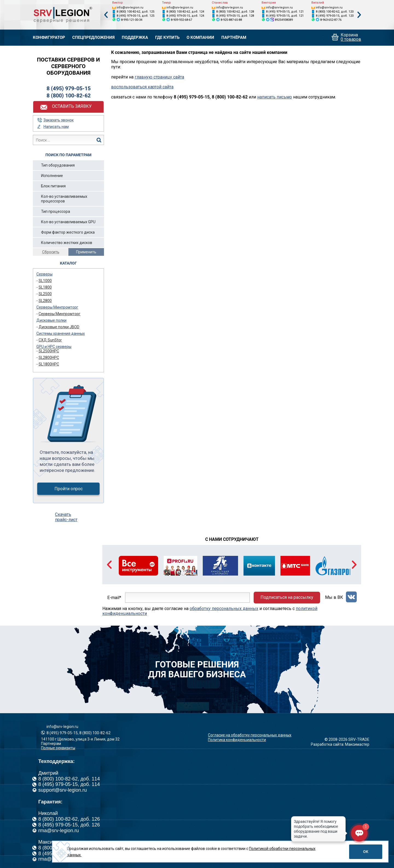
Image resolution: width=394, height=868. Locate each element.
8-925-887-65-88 (231, 20)
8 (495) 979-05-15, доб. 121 (285, 12)
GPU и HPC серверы (54, 347)
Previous (106, 15)
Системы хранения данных (61, 333)
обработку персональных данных (224, 609)
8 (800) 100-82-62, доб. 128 (235, 12)
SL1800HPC (49, 364)
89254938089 (284, 20)
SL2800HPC (49, 358)
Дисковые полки (51, 320)
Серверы (44, 274)
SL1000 (45, 281)
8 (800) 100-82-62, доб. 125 (135, 12)
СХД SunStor (50, 340)
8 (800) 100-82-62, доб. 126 (69, 819)
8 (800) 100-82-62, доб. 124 (185, 12)
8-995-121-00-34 (132, 20)
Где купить (167, 38)
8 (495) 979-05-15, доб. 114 (69, 784)
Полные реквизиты (58, 748)
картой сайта (161, 87)
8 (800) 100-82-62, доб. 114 (69, 779)
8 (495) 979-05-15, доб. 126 (69, 825)
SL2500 (45, 294)
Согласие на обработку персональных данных (250, 735)
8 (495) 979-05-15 (69, 88)
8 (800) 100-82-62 (69, 95)
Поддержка (135, 38)
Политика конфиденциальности (237, 740)
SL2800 (45, 301)
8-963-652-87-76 (331, 20)
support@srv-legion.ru (63, 790)
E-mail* (114, 597)
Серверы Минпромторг (57, 307)
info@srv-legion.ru (130, 8)
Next (359, 15)
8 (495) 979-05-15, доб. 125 (135, 16)
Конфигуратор (49, 38)
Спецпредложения (93, 38)
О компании (200, 38)
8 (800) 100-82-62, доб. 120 (335, 12)
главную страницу (153, 77)
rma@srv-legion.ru (59, 831)
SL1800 (45, 287)
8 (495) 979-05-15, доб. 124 (185, 16)
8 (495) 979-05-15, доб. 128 (235, 16)
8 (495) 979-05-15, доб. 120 (335, 16)
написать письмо (275, 97)
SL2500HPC (49, 351)
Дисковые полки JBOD (59, 327)
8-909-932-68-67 (181, 20)
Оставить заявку (72, 106)
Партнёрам (234, 38)
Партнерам (51, 744)
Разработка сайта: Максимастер (340, 744)
